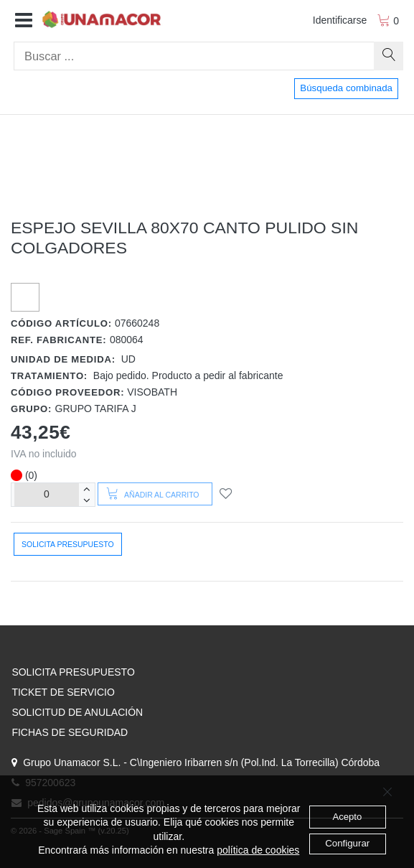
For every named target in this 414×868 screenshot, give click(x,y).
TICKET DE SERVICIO (63, 692)
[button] (24, 21)
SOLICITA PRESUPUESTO (73, 672)
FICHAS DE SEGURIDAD (70, 732)
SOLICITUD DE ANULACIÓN (77, 712)
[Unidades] (47, 494)
